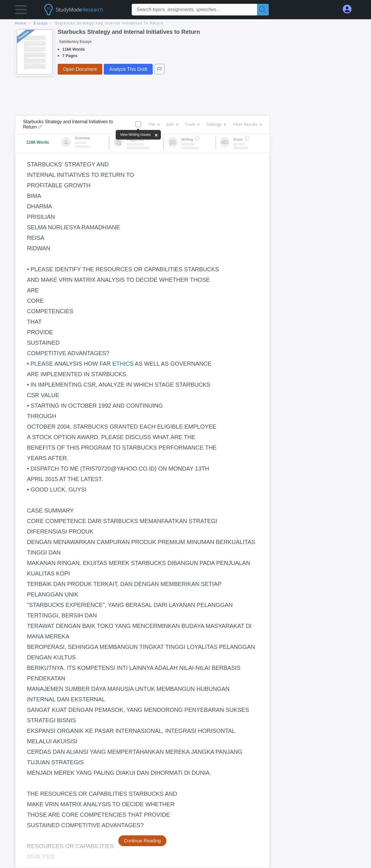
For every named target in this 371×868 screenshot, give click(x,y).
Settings (216, 124)
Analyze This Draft (128, 69)
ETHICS (123, 364)
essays (41, 23)
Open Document (80, 69)
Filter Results (247, 124)
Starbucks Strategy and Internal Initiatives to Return (109, 23)
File (154, 124)
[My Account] (349, 9)
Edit (172, 124)
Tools (192, 124)
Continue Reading (142, 841)
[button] (21, 11)
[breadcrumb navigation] (186, 24)
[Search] (263, 10)
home (21, 23)
